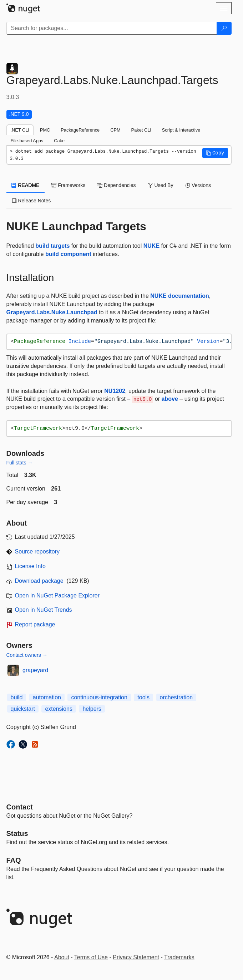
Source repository (37, 551)
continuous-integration (99, 697)
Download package (39, 581)
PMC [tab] (45, 130)
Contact (20, 807)
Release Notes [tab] (31, 201)
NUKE (151, 246)
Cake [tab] (59, 141)
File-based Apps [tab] (27, 141)
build (17, 697)
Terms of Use (91, 957)
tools (143, 697)
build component (68, 254)
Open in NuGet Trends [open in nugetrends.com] (44, 610)
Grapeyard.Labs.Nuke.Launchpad (52, 312)
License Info (30, 566)
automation (47, 697)
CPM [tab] (115, 130)
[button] (215, 153)
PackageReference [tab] (80, 130)
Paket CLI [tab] (141, 130)
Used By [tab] (161, 185)
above (170, 399)
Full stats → (20, 463)
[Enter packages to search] (112, 28)
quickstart (23, 709)
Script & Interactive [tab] (181, 130)
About (62, 957)
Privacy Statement (136, 957)
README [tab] (26, 185)
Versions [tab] (198, 185)
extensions (59, 709)
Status (17, 833)
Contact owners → (27, 655)
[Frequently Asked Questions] (14, 860)
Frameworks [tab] (68, 185)
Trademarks (179, 957)
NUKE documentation (179, 296)
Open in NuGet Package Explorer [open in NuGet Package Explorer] (57, 595)
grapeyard (35, 670)
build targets (52, 246)
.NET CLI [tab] (20, 130)
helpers (92, 709)
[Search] (224, 28)
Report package (35, 624)
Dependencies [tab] (117, 185)
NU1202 (115, 391)
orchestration (176, 697)
